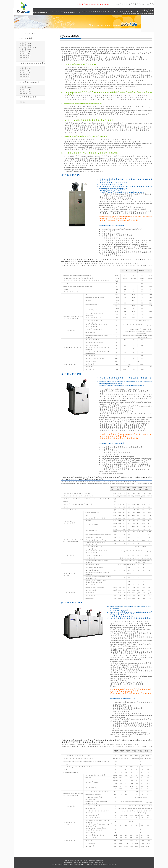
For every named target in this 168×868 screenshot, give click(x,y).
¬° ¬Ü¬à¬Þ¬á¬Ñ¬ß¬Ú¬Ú (40, 12)
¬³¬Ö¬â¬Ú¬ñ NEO (25, 43)
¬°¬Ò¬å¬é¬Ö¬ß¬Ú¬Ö (113, 12)
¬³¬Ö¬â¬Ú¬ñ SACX (26, 58)
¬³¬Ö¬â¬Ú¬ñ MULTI (26, 87)
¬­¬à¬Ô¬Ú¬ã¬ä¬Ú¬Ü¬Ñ (72, 12)
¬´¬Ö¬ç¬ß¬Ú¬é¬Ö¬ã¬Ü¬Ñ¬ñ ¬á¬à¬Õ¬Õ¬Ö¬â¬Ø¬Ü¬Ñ (130, 12)
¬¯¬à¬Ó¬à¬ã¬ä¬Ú (86, 12)
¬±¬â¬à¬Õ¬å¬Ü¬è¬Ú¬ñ (56, 12)
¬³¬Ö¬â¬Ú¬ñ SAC (25, 55)
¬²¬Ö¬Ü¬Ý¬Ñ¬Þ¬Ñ (99, 12)
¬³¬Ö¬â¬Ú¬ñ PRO (25, 68)
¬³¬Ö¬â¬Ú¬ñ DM (25, 51)
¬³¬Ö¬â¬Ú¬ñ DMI (25, 91)
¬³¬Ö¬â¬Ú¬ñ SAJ (25, 53)
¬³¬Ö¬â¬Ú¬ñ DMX (25, 93)
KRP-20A (23, 102)
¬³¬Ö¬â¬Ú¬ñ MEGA (26, 49)
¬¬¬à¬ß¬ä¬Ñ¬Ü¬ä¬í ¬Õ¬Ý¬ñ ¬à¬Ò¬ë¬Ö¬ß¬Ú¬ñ (147, 12)
